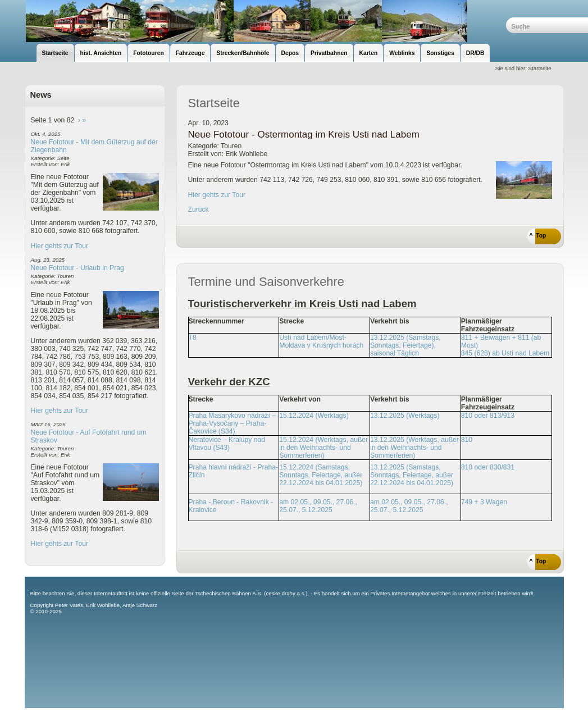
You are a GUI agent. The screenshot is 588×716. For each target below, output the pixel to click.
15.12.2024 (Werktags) (314, 416)
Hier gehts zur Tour (60, 246)
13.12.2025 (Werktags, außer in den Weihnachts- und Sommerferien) (414, 448)
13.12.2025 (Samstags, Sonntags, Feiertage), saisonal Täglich (405, 345)
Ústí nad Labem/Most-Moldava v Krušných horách (321, 341)
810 (467, 440)
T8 (193, 338)
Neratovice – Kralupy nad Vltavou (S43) (227, 444)
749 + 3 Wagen (484, 502)
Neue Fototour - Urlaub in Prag (78, 268)
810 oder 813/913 (488, 416)
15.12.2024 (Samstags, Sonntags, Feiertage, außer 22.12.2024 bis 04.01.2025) (321, 475)
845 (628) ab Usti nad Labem (505, 353)
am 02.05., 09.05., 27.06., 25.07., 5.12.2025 (318, 506)
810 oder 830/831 (488, 467)
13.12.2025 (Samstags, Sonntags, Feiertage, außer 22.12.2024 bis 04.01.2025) (412, 475)
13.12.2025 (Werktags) (405, 416)
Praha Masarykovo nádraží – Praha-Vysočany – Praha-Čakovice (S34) (232, 423)
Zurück (199, 209)
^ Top (538, 236)
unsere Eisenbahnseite (265, 21)
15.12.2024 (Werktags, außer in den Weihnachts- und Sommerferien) (323, 448)
